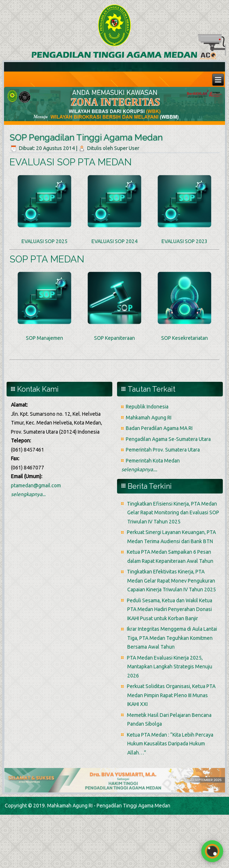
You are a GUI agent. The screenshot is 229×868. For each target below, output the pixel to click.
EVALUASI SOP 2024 (114, 241)
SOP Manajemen (44, 338)
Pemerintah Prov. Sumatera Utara (163, 450)
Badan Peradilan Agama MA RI (159, 428)
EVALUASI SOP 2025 (44, 241)
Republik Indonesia (147, 407)
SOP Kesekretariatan (185, 338)
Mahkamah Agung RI (149, 418)
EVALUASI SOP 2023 (185, 241)
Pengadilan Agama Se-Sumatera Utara (168, 439)
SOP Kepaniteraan (114, 338)
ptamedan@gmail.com (36, 485)
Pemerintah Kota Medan (153, 461)
